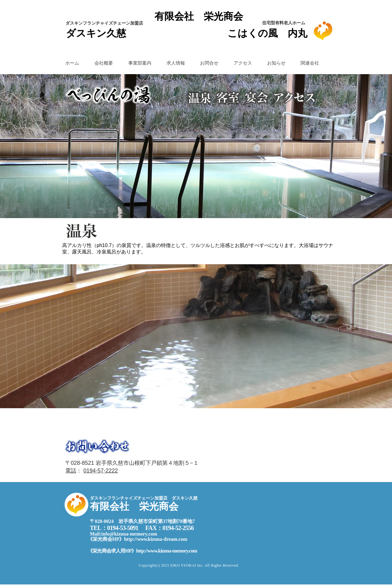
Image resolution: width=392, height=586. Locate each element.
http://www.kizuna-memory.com (166, 551)
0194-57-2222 (101, 471)
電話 (71, 471)
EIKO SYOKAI (184, 565)
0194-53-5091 (123, 528)
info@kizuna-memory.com (129, 534)
